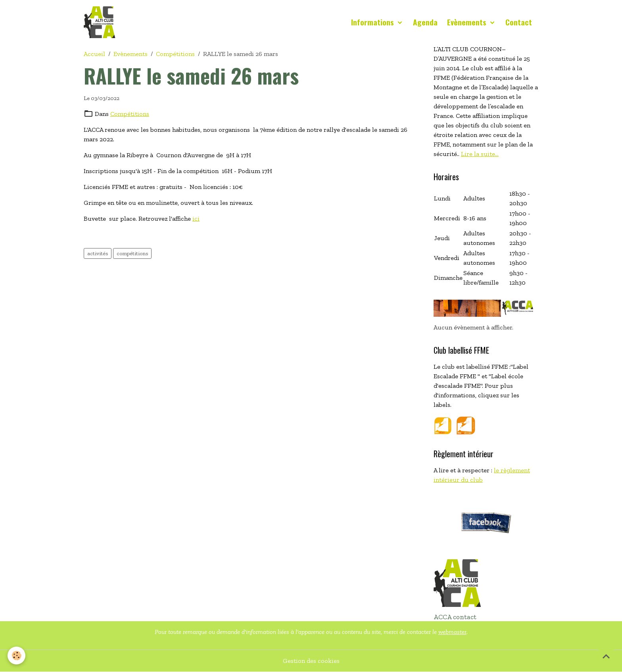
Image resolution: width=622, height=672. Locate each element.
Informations (373, 22)
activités (98, 253)
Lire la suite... (480, 154)
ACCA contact (455, 617)
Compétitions (175, 54)
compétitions (132, 253)
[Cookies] (17, 656)
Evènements (468, 22)
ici (196, 219)
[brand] (101, 22)
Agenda (425, 22)
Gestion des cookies (311, 661)
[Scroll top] (606, 656)
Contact (519, 22)
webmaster (452, 632)
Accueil (94, 54)
